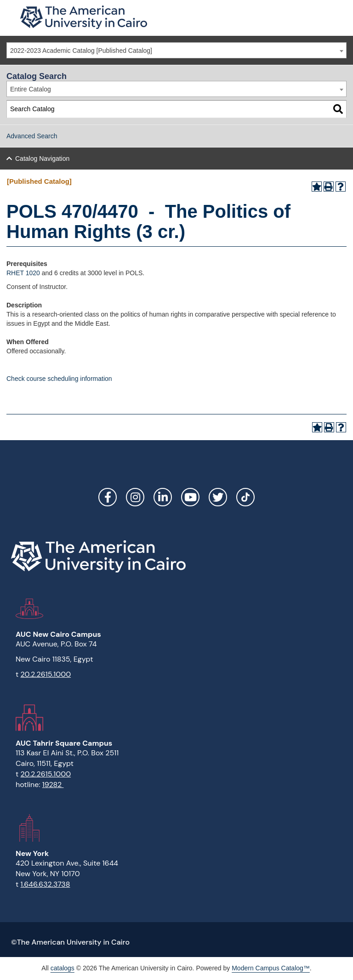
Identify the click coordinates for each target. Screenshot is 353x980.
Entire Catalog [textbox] (31, 89)
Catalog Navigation (42, 159)
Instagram (135, 497)
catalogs (63, 968)
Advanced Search (32, 136)
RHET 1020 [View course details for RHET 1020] (23, 273)
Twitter (218, 497)
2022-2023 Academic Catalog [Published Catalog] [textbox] (81, 51)
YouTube (190, 497)
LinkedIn (163, 497)
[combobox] (176, 50)
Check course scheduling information (59, 379)
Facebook (108, 497)
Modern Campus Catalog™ (271, 968)
